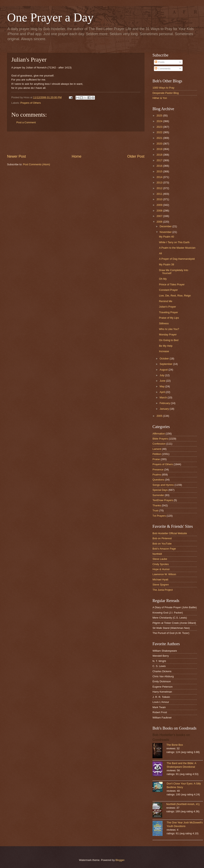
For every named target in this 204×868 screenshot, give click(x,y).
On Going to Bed (169, 340)
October (165, 359)
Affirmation (159, 434)
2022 (160, 132)
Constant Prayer (168, 290)
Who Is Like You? (169, 329)
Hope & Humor (161, 569)
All (160, 253)
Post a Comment (26, 122)
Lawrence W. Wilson (164, 574)
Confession (159, 444)
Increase (164, 351)
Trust (155, 510)
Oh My (163, 279)
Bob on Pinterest (162, 538)
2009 (160, 205)
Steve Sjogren (161, 585)
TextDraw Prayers (163, 500)
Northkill (157, 554)
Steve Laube (160, 559)
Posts (160, 62)
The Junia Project (163, 590)
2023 (160, 127)
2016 (160, 166)
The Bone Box (175, 745)
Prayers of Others (31, 103)
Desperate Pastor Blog (166, 93)
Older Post (136, 156)
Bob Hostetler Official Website (170, 533)
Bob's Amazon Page (164, 549)
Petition (157, 454)
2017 (160, 160)
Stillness (164, 323)
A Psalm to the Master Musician (177, 248)
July (162, 375)
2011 (160, 194)
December (166, 226)
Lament (157, 449)
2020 (160, 144)
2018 (160, 155)
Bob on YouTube (162, 544)
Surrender (158, 495)
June (163, 381)
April (162, 392)
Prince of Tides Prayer (172, 284)
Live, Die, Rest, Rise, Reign (175, 296)
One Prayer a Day (50, 17)
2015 (160, 171)
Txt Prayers (159, 516)
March (164, 397)
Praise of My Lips (169, 318)
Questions (158, 480)
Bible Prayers (160, 439)
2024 (160, 121)
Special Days (160, 490)
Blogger (120, 860)
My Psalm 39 (166, 264)
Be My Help (166, 346)
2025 (160, 116)
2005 (160, 416)
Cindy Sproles (161, 564)
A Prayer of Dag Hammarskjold (177, 259)
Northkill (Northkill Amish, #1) (183, 804)
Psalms (157, 475)
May (162, 386)
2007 (160, 216)
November (166, 232)
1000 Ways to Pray (163, 88)
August (164, 370)
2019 (160, 149)
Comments (163, 69)
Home (77, 156)
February (165, 403)
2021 (160, 138)
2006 (160, 222)
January (165, 409)
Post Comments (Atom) (37, 164)
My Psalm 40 (166, 237)
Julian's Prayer (167, 307)
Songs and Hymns (163, 485)
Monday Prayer (168, 335)
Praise (156, 459)
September (166, 364)
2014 (160, 177)
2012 (160, 188)
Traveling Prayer (168, 312)
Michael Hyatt (160, 580)
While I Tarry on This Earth (174, 242)
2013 (160, 183)
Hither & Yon (160, 98)
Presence (158, 470)
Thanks (157, 505)
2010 (160, 199)
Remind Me (166, 301)
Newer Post (16, 156)
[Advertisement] (76, 143)
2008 (160, 211)
